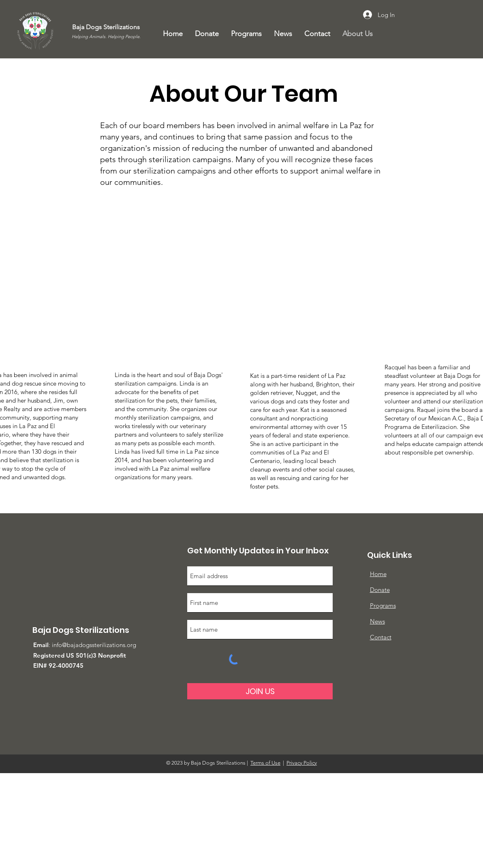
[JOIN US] (260, 691)
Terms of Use (265, 763)
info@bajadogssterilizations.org (94, 645)
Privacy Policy (302, 763)
